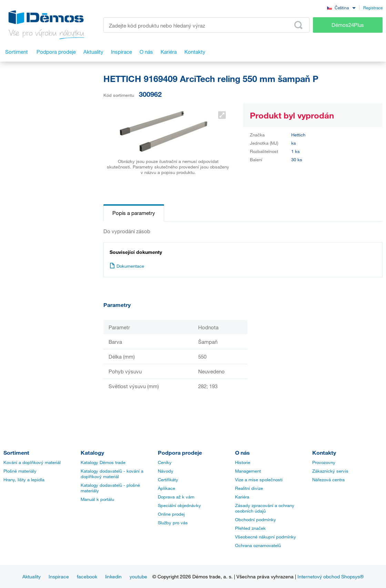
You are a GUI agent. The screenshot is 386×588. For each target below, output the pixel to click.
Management (248, 471)
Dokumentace (127, 266)
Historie (243, 462)
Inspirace (59, 576)
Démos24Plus (348, 25)
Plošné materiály (20, 471)
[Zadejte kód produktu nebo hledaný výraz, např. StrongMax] (206, 25)
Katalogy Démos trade (103, 462)
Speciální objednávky (179, 505)
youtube (138, 576)
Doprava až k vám (176, 497)
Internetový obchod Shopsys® (331, 576)
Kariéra (242, 497)
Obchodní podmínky (256, 519)
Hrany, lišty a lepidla (24, 479)
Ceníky (165, 462)
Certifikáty (168, 479)
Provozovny (324, 462)
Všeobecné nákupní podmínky (266, 537)
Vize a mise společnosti (259, 479)
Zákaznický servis (330, 471)
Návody (166, 471)
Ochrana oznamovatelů (258, 545)
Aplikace (166, 488)
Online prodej (171, 514)
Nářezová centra (328, 479)
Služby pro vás (173, 523)
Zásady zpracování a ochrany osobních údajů (265, 508)
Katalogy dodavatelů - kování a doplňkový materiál (112, 474)
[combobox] (341, 7)
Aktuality (32, 576)
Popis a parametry (134, 213)
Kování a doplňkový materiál (32, 462)
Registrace (373, 8)
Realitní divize (249, 488)
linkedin (113, 576)
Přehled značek (250, 528)
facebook (87, 576)
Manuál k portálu (97, 499)
